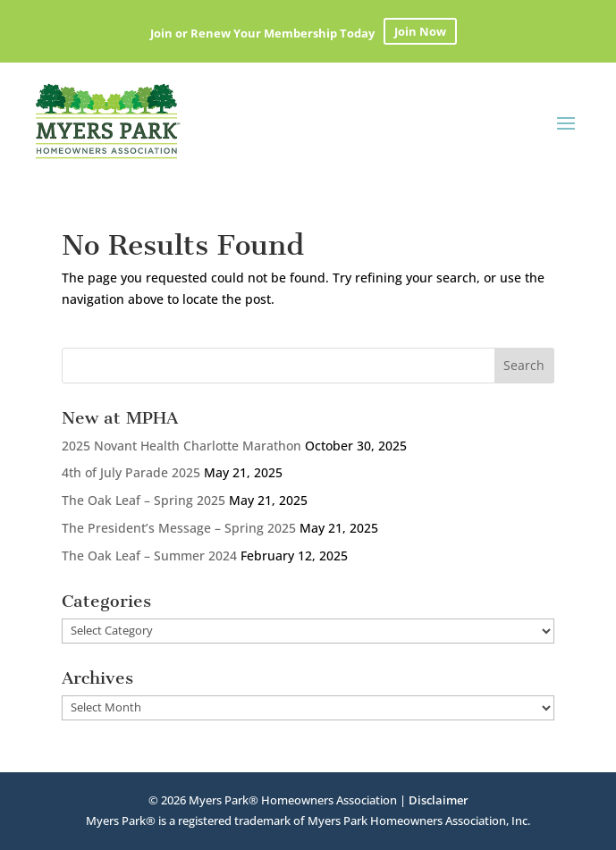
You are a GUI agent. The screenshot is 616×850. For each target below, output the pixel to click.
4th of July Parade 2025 (131, 472)
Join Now (420, 31)
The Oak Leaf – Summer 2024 (149, 555)
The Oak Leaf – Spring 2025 (143, 500)
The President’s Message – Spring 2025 (179, 528)
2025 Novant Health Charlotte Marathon (181, 446)
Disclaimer (439, 800)
